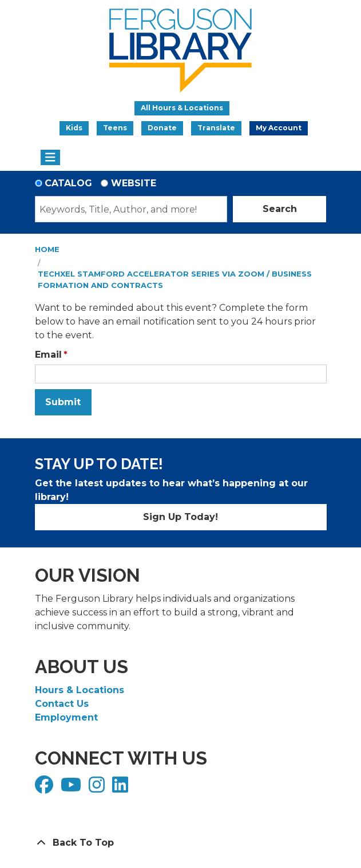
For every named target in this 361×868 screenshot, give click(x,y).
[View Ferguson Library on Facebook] (45, 788)
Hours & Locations (80, 690)
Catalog (68, 183)
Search (280, 209)
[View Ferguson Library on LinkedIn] (122, 788)
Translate (216, 128)
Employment (66, 717)
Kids (74, 128)
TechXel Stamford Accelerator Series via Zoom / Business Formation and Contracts (175, 279)
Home (47, 249)
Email (48, 355)
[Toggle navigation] (51, 158)
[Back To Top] (181, 843)
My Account (279, 128)
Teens (115, 128)
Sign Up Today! (180, 517)
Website (134, 183)
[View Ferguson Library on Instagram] (98, 788)
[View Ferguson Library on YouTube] (72, 788)
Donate (162, 128)
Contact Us (62, 704)
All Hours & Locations (182, 108)
